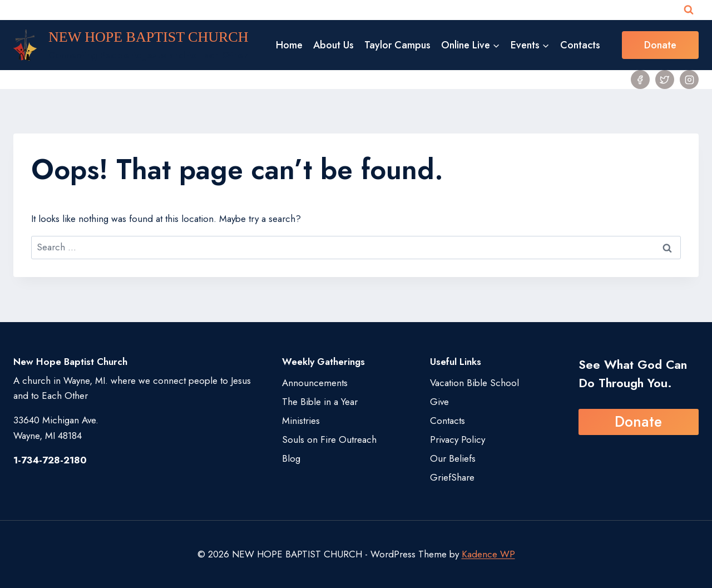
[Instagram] (689, 80)
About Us (333, 45)
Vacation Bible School (474, 383)
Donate (660, 45)
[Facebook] (640, 80)
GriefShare (452, 477)
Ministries (301, 421)
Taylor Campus (397, 45)
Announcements (315, 383)
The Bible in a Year (320, 402)
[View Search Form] (689, 10)
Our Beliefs (453, 458)
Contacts (580, 45)
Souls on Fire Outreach (329, 439)
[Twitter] (665, 80)
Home (289, 45)
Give (439, 402)
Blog (291, 458)
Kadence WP (488, 554)
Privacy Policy (458, 439)
